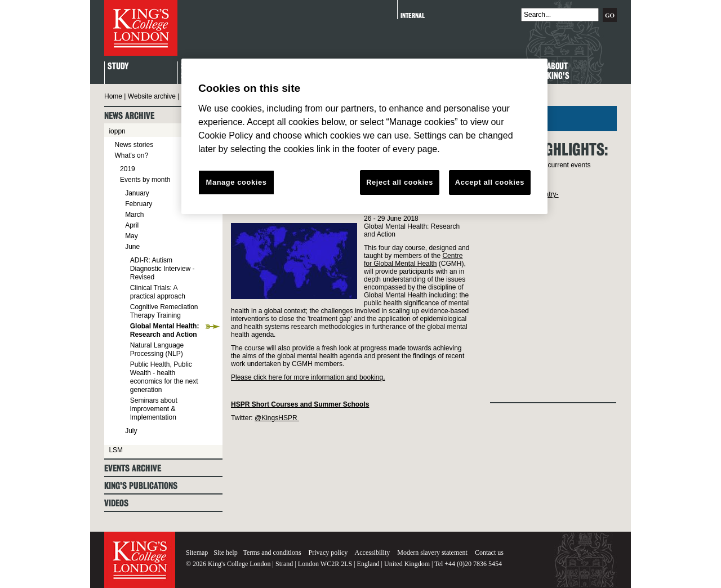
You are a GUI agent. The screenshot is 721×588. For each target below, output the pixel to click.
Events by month (145, 180)
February (139, 204)
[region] (364, 136)
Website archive (152, 96)
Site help (225, 553)
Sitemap (197, 553)
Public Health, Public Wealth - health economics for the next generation (164, 377)
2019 (128, 169)
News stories (134, 145)
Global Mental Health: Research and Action (165, 330)
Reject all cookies (400, 182)
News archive (129, 116)
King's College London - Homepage (141, 28)
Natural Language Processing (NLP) (157, 349)
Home (113, 96)
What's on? (131, 155)
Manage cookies (237, 182)
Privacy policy (328, 553)
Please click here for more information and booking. (308, 377)
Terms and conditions (272, 553)
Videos (116, 503)
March (134, 215)
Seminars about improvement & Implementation (154, 409)
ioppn (117, 131)
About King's (558, 72)
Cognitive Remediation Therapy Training (164, 311)
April (132, 225)
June (132, 247)
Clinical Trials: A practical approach (158, 292)
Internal (413, 15)
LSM (116, 450)
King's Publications (141, 486)
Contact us (489, 553)
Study (118, 67)
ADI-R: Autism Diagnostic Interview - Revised (163, 269)
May (132, 236)
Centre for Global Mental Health (413, 260)
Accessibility (373, 553)
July (131, 431)
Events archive (133, 468)
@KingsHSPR (277, 418)
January (137, 193)
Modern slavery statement (432, 553)
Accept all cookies (490, 182)
